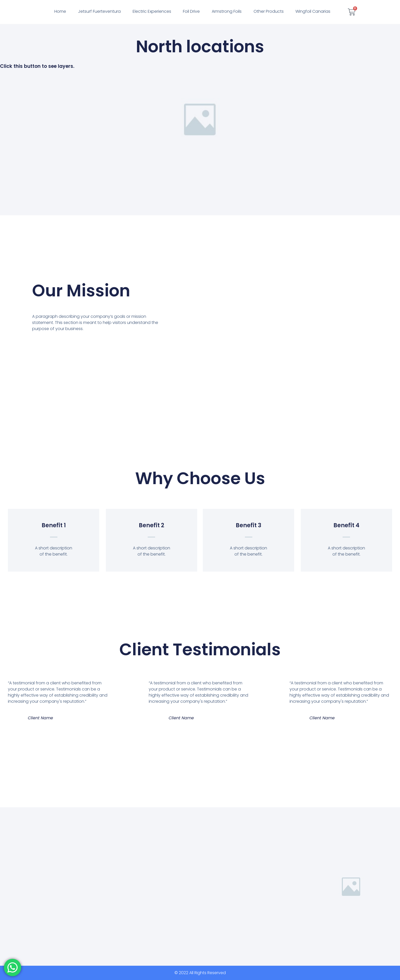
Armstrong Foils (227, 11)
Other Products (269, 11)
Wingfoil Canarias (313, 11)
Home (60, 11)
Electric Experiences (152, 11)
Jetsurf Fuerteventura (99, 11)
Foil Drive (191, 11)
